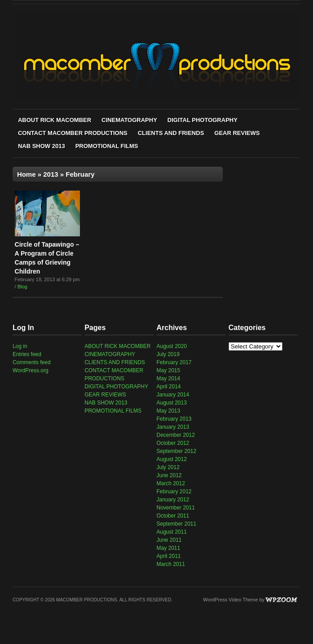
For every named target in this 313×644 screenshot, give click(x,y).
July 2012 (168, 467)
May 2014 (168, 379)
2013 (51, 174)
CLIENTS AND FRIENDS (171, 133)
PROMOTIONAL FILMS (107, 146)
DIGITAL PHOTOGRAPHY (203, 120)
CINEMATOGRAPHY (129, 120)
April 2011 (168, 556)
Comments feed (32, 362)
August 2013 (171, 403)
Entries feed (27, 354)
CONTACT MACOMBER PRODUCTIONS (73, 133)
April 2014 (168, 387)
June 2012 (169, 475)
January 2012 (173, 500)
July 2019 (168, 354)
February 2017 (174, 362)
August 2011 (171, 532)
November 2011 (175, 508)
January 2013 (173, 427)
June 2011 (169, 540)
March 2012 (170, 483)
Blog (22, 287)
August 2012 (171, 459)
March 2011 (170, 564)
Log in (20, 346)
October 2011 (173, 516)
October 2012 (173, 443)
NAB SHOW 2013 (42, 146)
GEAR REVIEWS (237, 133)
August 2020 (171, 346)
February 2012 (174, 492)
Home (26, 174)
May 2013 (168, 411)
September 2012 (176, 451)
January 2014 (173, 395)
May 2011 (168, 548)
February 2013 (174, 419)
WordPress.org (31, 370)
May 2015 (168, 370)
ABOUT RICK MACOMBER (55, 120)
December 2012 (175, 435)
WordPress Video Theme (230, 600)
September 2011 (176, 524)
